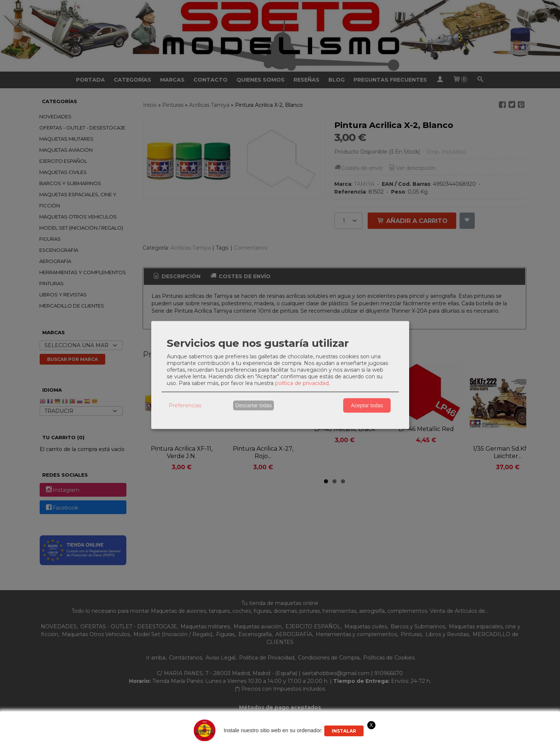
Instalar (344, 731)
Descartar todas (254, 405)
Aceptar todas (367, 405)
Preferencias (185, 405)
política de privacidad (302, 383)
